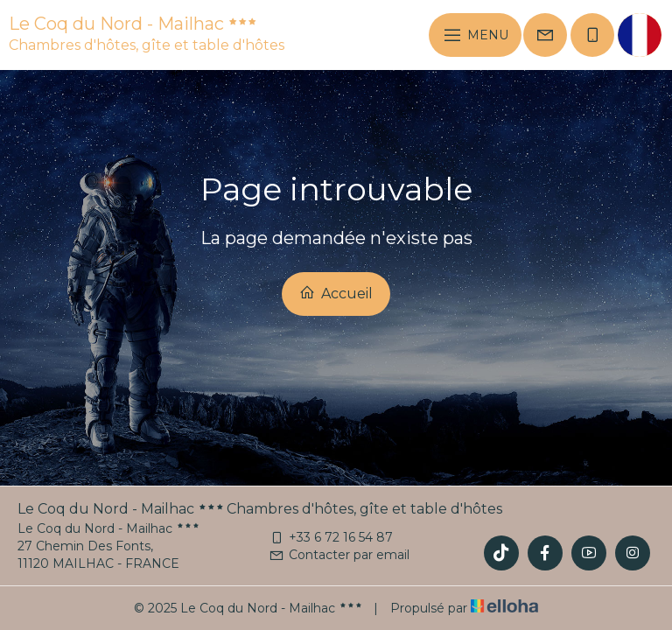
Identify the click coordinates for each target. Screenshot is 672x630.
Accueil (336, 293)
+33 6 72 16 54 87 (331, 537)
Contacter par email (339, 555)
